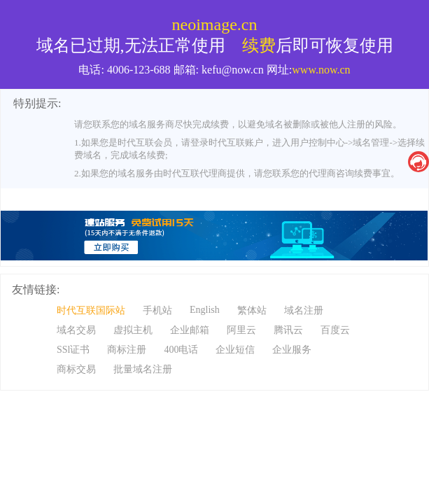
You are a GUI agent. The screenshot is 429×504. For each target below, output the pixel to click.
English (205, 310)
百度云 (335, 330)
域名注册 (304, 310)
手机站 (157, 310)
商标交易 (76, 369)
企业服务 (292, 350)
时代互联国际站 (91, 310)
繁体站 (252, 310)
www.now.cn (321, 70)
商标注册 (127, 350)
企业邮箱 (190, 330)
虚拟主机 (133, 330)
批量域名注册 (143, 369)
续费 (259, 45)
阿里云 (241, 330)
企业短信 (235, 350)
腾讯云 (288, 330)
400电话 (181, 350)
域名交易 (76, 330)
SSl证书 (73, 350)
